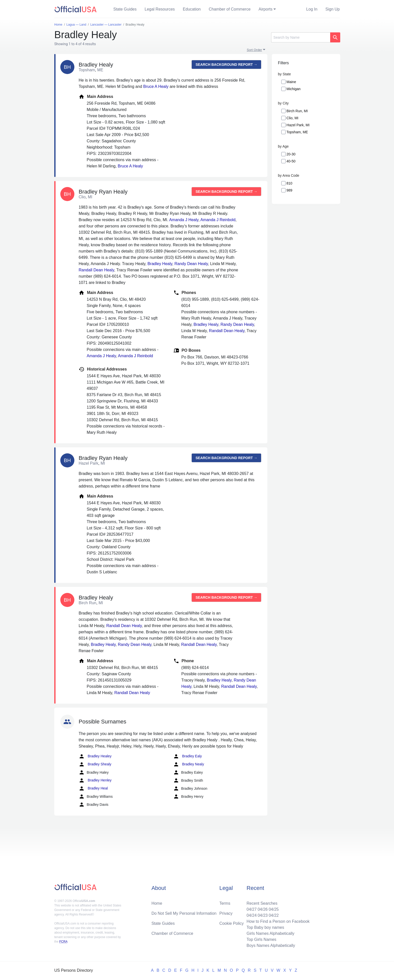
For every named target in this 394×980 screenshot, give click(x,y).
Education (192, 9)
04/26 (263, 909)
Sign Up (333, 9)
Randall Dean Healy (96, 270)
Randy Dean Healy (191, 264)
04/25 (274, 909)
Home (157, 903)
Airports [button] (265, 9)
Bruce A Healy (156, 86)
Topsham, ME (297, 132)
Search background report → (226, 65)
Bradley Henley (95, 780)
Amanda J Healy (184, 220)
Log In (312, 9)
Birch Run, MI (297, 111)
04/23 (263, 915)
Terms (225, 903)
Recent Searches (262, 903)
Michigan (293, 89)
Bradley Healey (95, 756)
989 (289, 190)
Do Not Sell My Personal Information (184, 913)
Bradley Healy (160, 264)
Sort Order (254, 50)
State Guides (125, 9)
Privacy (226, 913)
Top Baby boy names (265, 927)
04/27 (252, 909)
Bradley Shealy (95, 764)
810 (289, 183)
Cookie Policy (232, 923)
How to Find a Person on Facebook (278, 921)
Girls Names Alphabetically (270, 933)
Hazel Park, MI (298, 125)
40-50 (291, 161)
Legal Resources (160, 9)
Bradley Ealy (187, 756)
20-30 (291, 154)
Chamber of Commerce (230, 9)
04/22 (274, 915)
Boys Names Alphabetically (271, 945)
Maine (291, 82)
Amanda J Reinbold (218, 220)
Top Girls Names (261, 939)
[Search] (301, 37)
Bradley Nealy (189, 764)
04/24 (252, 915)
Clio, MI (292, 118)
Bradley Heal (93, 788)
